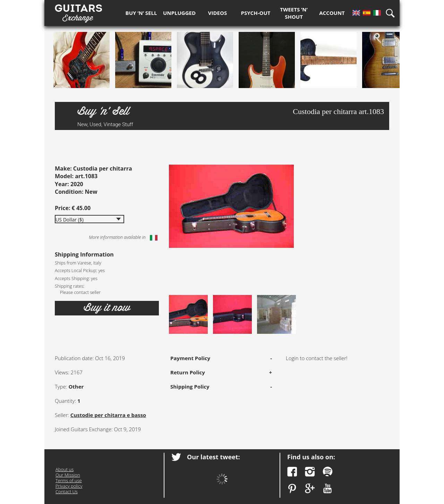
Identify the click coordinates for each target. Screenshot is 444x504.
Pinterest (292, 489)
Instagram (310, 472)
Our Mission (68, 475)
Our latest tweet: (214, 457)
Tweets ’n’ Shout (294, 13)
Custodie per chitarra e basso (108, 415)
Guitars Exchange (78, 11)
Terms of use (69, 480)
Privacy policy (69, 486)
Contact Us (67, 492)
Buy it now (107, 308)
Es (367, 13)
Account (332, 13)
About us (65, 469)
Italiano (154, 238)
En (356, 13)
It (377, 13)
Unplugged (179, 13)
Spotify (328, 472)
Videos (217, 13)
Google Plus (310, 489)
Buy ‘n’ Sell (141, 13)
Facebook (292, 472)
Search (393, 13)
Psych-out (256, 13)
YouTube (328, 489)
